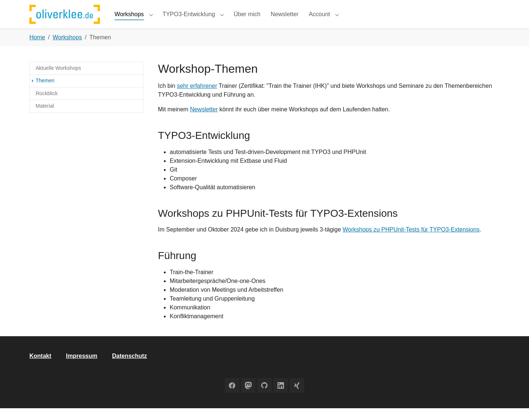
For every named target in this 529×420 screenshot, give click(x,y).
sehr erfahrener (197, 98)
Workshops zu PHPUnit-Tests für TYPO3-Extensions (411, 242)
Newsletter (204, 121)
